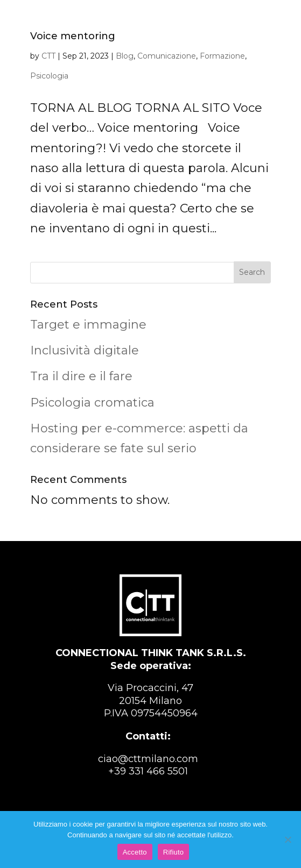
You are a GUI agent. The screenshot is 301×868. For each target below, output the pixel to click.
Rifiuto (174, 852)
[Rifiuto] (288, 839)
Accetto (135, 852)
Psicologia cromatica (92, 403)
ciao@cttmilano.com (148, 759)
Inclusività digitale (85, 350)
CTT (48, 56)
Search (252, 272)
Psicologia (49, 76)
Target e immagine (88, 325)
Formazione (222, 56)
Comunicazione (167, 56)
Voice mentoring (73, 36)
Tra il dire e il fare (81, 376)
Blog (125, 56)
